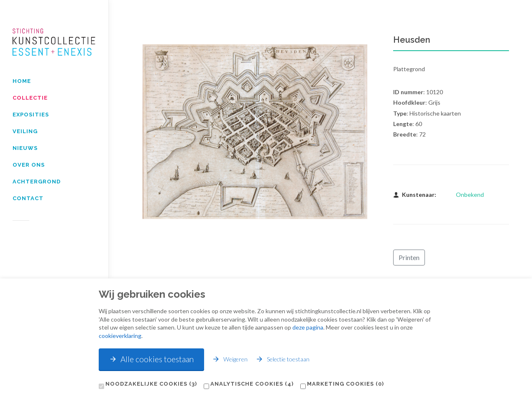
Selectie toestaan (283, 359)
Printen (409, 257)
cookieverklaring (120, 336)
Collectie (30, 98)
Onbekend (470, 195)
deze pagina (308, 327)
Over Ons (29, 165)
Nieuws (25, 148)
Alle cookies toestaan (151, 359)
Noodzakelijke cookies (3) (151, 384)
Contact (28, 198)
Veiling (25, 131)
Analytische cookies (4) (252, 384)
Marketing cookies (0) (345, 384)
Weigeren (230, 359)
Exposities (31, 115)
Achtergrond (37, 182)
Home (22, 81)
